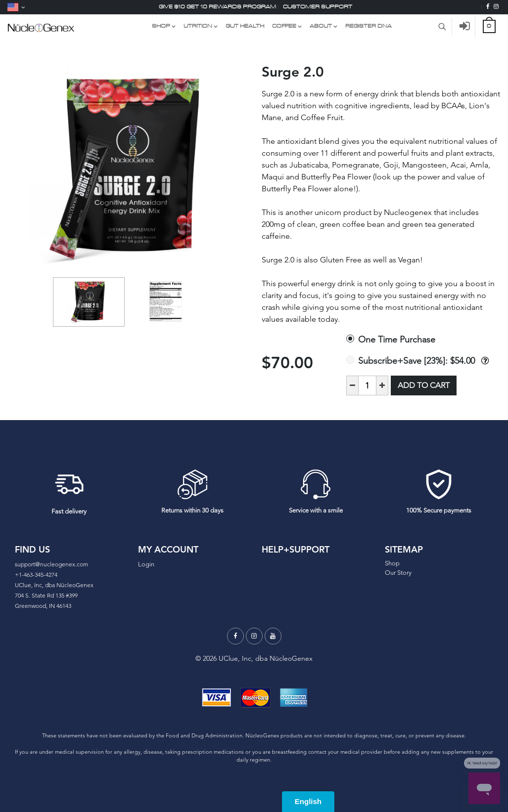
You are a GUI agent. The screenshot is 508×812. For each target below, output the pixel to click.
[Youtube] (273, 636)
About (321, 26)
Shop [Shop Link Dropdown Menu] (161, 26)
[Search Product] (442, 26)
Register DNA (369, 26)
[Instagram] (496, 7)
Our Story (398, 573)
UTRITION (198, 26)
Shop (392, 563)
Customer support (318, 7)
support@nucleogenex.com (51, 564)
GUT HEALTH (245, 26)
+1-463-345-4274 (36, 575)
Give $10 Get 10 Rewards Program (217, 7)
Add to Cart (424, 385)
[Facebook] (488, 7)
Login (146, 564)
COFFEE (284, 26)
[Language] (16, 7)
